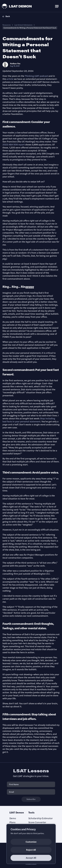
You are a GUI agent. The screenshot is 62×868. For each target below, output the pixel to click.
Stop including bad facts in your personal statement (29, 420)
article (10, 79)
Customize (31, 842)
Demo (13, 818)
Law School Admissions (23, 25)
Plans (12, 822)
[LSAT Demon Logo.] (17, 6)
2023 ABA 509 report (14, 144)
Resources (7, 25)
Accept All (31, 858)
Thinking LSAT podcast (36, 76)
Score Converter (37, 822)
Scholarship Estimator (41, 818)
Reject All (31, 850)
